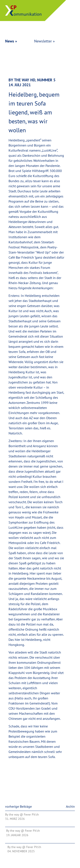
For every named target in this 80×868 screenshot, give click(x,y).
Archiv (70, 806)
